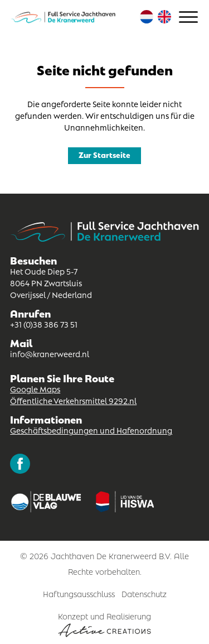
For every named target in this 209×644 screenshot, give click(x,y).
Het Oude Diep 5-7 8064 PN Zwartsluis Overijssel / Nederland (51, 282)
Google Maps (35, 388)
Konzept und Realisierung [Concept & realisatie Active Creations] (104, 624)
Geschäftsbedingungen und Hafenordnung (91, 430)
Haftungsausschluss (79, 593)
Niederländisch (147, 17)
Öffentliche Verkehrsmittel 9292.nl (73, 400)
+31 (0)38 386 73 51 (44, 324)
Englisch (164, 17)
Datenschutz (144, 593)
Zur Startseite (104, 154)
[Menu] (188, 17)
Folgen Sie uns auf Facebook (20, 464)
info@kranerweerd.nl (50, 353)
